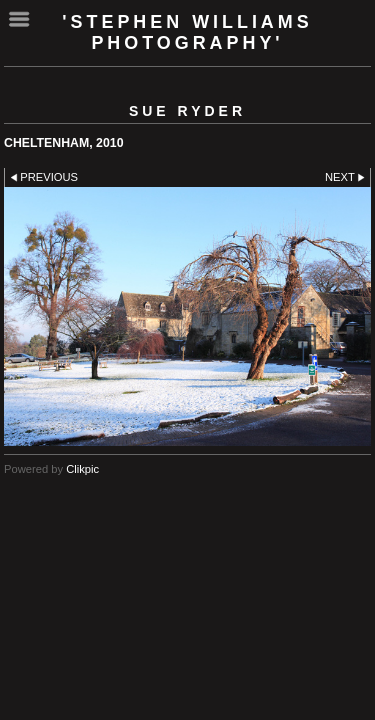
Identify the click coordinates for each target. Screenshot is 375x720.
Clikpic (82, 469)
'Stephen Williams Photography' (187, 32)
